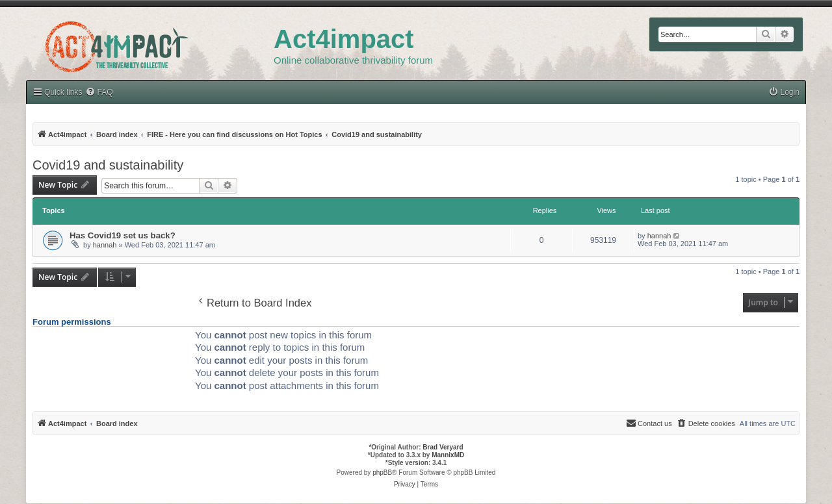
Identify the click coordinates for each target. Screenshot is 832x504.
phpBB (382, 472)
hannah (105, 245)
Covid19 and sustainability (108, 165)
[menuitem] (784, 93)
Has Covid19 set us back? (123, 235)
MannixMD (448, 455)
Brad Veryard (443, 447)
